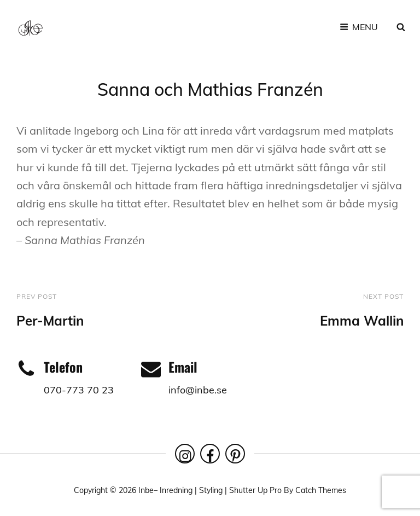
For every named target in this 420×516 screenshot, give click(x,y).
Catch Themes (321, 490)
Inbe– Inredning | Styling (180, 490)
